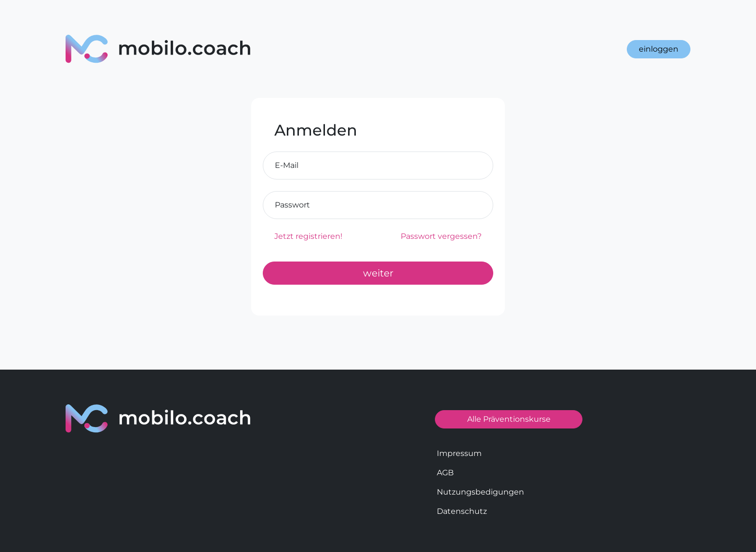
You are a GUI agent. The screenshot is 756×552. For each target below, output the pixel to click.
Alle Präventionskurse (509, 419)
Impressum (459, 453)
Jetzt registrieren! (308, 236)
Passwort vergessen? (441, 236)
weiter (378, 273)
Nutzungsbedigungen (480, 492)
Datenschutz (462, 511)
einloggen (659, 49)
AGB (445, 473)
